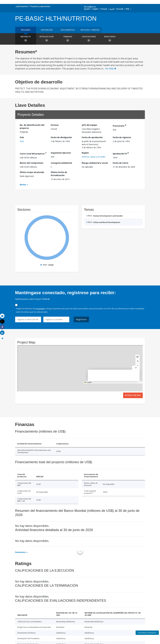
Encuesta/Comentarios (147, 633)
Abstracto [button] (26, 39)
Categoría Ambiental (61, 163)
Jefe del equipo (89, 125)
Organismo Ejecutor (61, 153)
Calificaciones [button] (89, 39)
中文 (127, 9)
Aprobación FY (121, 153)
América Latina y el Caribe (94, 157)
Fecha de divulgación (61, 137)
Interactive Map (133, 395)
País (22, 137)
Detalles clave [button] (47, 39)
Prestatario (119, 125)
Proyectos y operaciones (40, 6)
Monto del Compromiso (32, 163)
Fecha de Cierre (121, 163)
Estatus (55, 125)
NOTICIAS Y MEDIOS (90, 30)
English (95, 9)
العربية (112, 9)
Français (104, 9)
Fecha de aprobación (92, 137)
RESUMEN (26, 30)
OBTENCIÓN (47, 30)
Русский (120, 9)
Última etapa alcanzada (32, 172)
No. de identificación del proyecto (32, 127)
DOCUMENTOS (68, 30)
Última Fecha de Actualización (59, 174)
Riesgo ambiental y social (95, 163)
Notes (23, 185)
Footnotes (20, 552)
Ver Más (111, 69)
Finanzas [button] (68, 39)
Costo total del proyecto (33, 153)
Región (85, 153)
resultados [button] (110, 39)
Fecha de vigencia (122, 137)
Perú (22, 141)
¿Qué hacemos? (22, 6)
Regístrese (81, 319)
